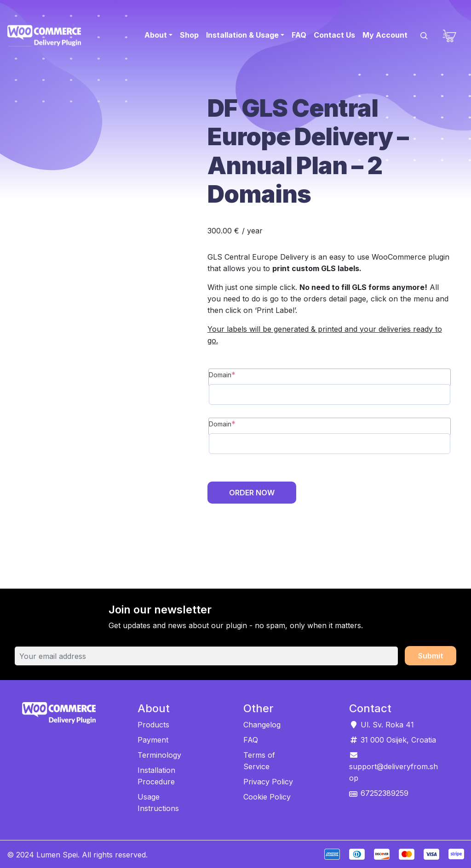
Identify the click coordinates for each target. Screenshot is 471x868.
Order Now (252, 493)
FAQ (299, 35)
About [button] (156, 35)
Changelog (262, 725)
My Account (385, 35)
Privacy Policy (268, 782)
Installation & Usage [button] (242, 35)
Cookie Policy (267, 797)
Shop (189, 35)
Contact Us (334, 35)
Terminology (159, 755)
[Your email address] (206, 656)
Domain (222, 374)
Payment (153, 740)
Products (153, 725)
